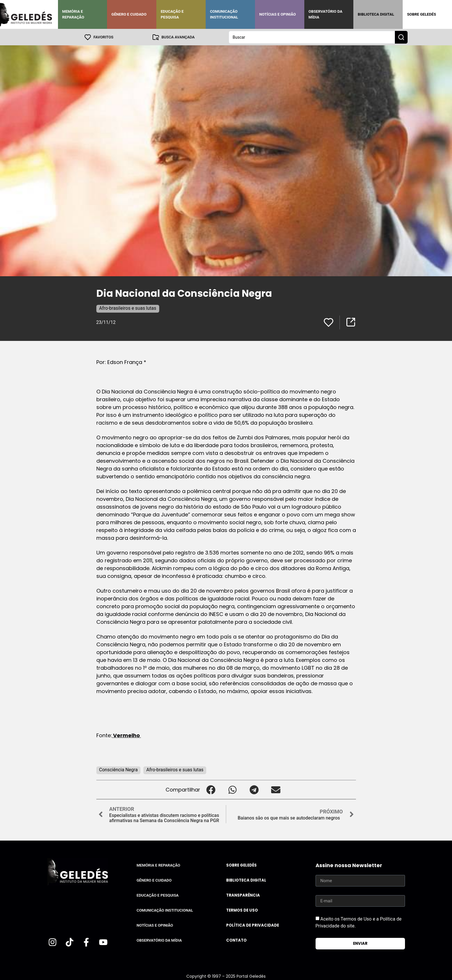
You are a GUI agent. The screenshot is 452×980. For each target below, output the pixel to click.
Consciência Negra (119, 769)
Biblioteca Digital (376, 14)
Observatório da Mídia (326, 14)
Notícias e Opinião (278, 14)
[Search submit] (401, 37)
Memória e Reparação (73, 14)
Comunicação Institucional (224, 14)
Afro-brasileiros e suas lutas (128, 308)
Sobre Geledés (421, 14)
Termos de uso (242, 910)
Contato (236, 940)
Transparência (243, 895)
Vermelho (126, 735)
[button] (211, 789)
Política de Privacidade (253, 925)
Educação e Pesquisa (172, 14)
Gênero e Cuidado (129, 14)
